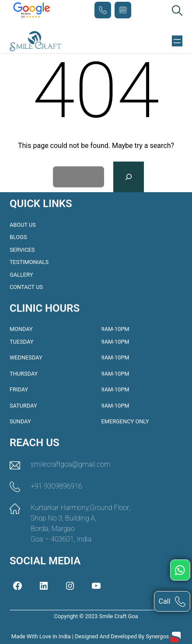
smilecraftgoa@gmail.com (70, 464)
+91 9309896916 (103, 10)
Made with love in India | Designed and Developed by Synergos (91, 636)
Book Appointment (123, 10)
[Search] (129, 177)
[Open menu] (177, 41)
